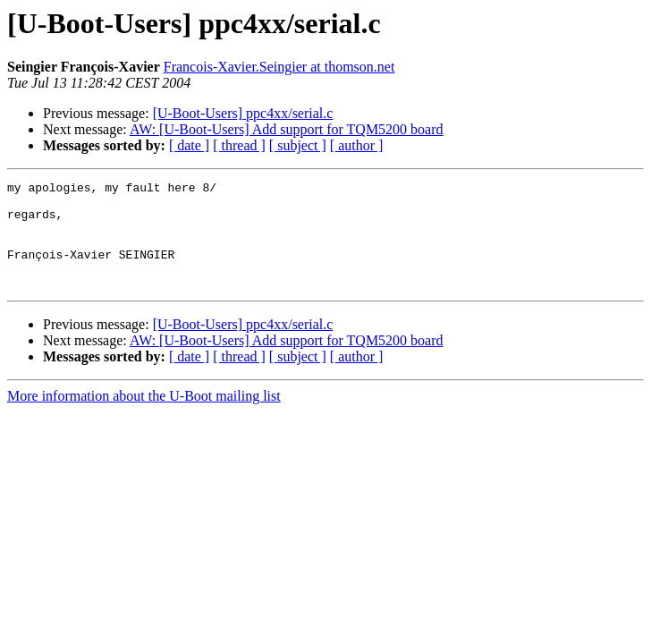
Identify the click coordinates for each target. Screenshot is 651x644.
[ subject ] (298, 145)
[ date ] (189, 145)
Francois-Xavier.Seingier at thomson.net (279, 67)
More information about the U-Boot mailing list (144, 417)
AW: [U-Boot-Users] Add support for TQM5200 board (287, 129)
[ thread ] (239, 145)
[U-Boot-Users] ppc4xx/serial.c (243, 113)
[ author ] (357, 145)
